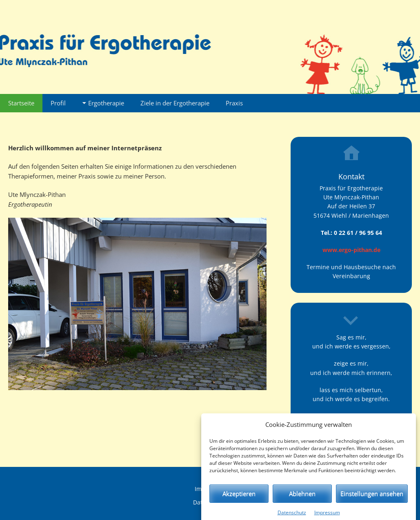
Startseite (21, 103)
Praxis (234, 103)
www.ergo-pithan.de (351, 250)
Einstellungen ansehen (372, 498)
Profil (58, 103)
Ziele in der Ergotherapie (175, 103)
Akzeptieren (239, 498)
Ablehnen (302, 498)
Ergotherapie (106, 103)
